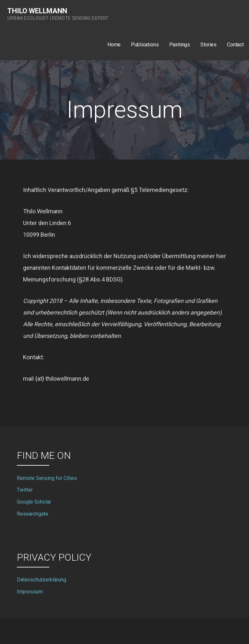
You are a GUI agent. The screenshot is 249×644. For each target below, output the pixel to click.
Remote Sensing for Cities (47, 478)
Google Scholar (34, 502)
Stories (208, 45)
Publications (145, 45)
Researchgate (33, 514)
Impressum (30, 592)
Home (114, 45)
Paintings (180, 45)
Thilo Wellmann (37, 11)
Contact (235, 45)
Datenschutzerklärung (41, 580)
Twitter (25, 490)
